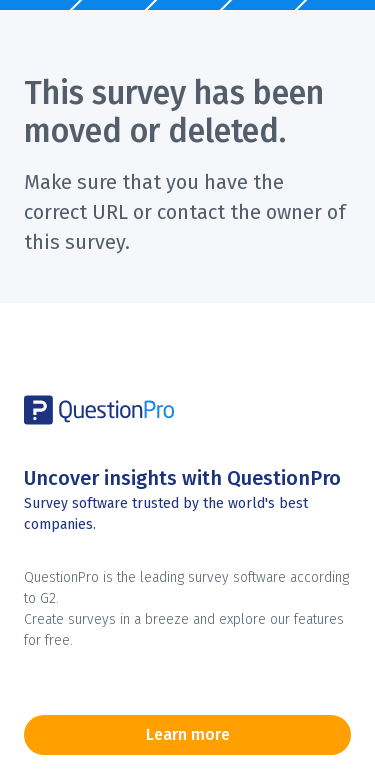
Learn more (188, 734)
